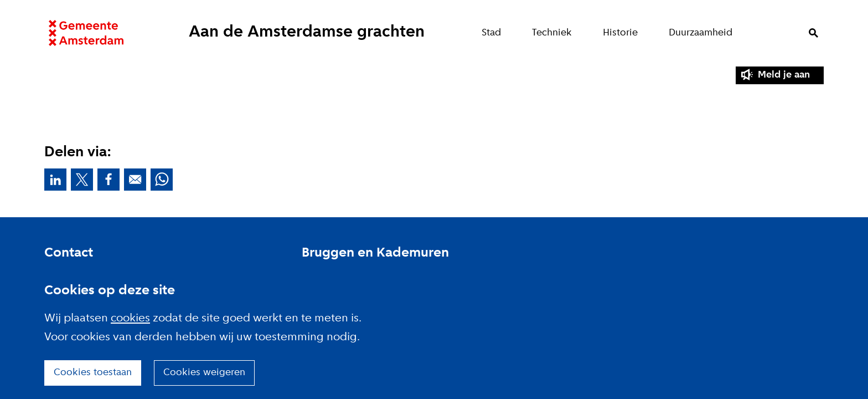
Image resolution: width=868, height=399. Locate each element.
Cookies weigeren (204, 373)
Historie (625, 33)
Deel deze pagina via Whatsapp (162, 180)
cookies (130, 318)
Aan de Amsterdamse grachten (307, 33)
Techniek (556, 33)
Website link (82, 34)
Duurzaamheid (705, 33)
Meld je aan (784, 75)
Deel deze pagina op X (82, 180)
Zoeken (818, 34)
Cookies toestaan (93, 373)
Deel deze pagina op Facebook (108, 180)
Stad (496, 33)
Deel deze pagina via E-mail (135, 180)
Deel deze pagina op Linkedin (55, 180)
